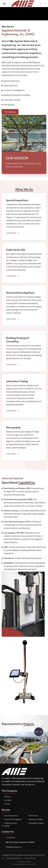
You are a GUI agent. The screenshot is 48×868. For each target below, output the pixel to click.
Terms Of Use (30, 858)
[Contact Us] (40, 4)
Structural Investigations (12, 819)
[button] (39, 732)
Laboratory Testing (34, 819)
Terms (34, 864)
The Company (10, 112)
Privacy (29, 864)
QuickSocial (27, 862)
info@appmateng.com (14, 847)
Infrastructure (32, 816)
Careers (6, 804)
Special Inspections (10, 816)
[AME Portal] (45, 4)
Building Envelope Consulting (9, 824)
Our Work (6, 800)
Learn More (13, 233)
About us (6, 797)
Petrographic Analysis (35, 823)
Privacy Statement (15, 858)
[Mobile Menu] (4, 4)
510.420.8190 (10, 838)
